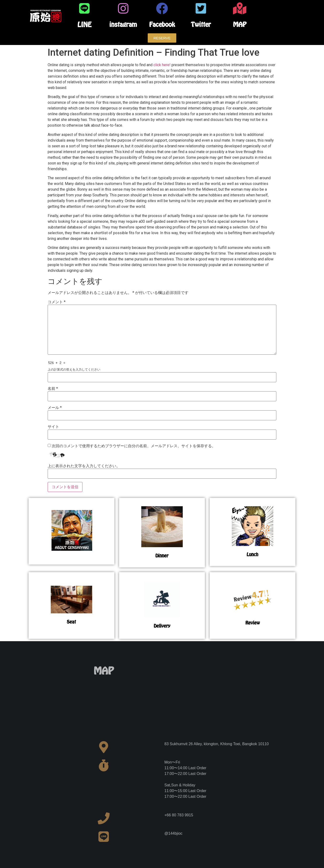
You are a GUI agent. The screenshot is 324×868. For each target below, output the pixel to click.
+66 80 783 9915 (179, 815)
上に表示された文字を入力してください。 (84, 466)
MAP (240, 24)
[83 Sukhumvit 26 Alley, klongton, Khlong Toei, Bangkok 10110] (220, 701)
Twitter (201, 24)
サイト (53, 427)
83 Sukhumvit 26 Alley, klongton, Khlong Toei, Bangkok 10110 (217, 744)
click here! (162, 65)
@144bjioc (173, 833)
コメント (57, 302)
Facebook (162, 24)
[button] (162, 38)
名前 (53, 389)
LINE (84, 25)
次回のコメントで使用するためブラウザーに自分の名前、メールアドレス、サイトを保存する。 (134, 446)
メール (55, 408)
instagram (123, 24)
